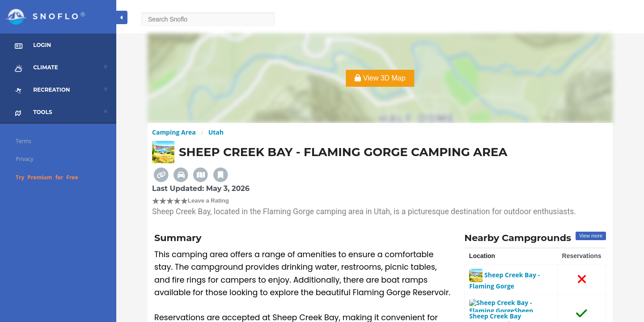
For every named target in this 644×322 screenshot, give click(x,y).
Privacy (25, 159)
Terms (23, 141)
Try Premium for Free (47, 177)
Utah (216, 132)
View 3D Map (380, 78)
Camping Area (174, 132)
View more (591, 236)
